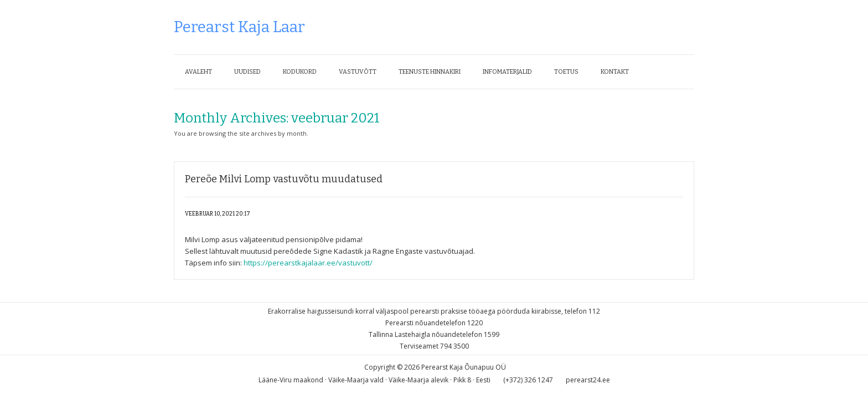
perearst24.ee (588, 380)
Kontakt (615, 72)
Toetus (566, 72)
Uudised (247, 72)
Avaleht (198, 72)
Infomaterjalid (507, 72)
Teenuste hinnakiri (430, 72)
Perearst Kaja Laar (239, 27)
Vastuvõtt (358, 72)
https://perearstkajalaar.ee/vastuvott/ (308, 263)
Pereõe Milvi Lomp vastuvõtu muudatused (284, 179)
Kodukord (300, 72)
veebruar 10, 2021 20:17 (218, 214)
